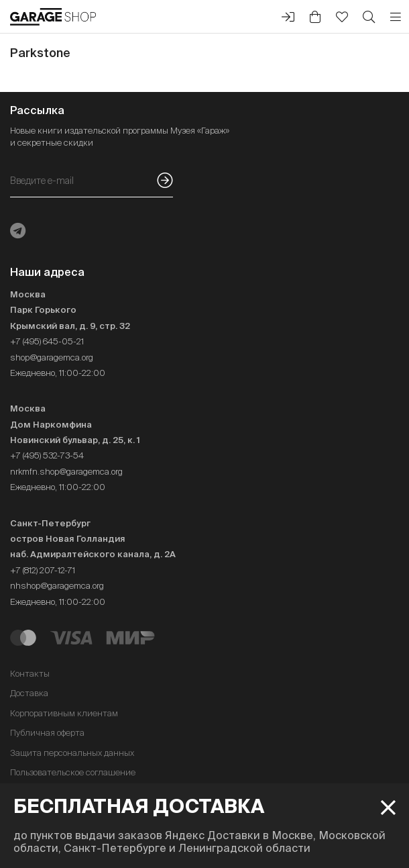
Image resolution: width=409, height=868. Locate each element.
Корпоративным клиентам (64, 713)
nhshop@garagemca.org (57, 586)
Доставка (29, 693)
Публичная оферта (47, 733)
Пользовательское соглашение (73, 772)
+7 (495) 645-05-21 (47, 341)
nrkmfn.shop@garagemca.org (66, 472)
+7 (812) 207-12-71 (43, 570)
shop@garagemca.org (52, 357)
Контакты (30, 674)
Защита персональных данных (72, 753)
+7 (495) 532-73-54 (47, 455)
